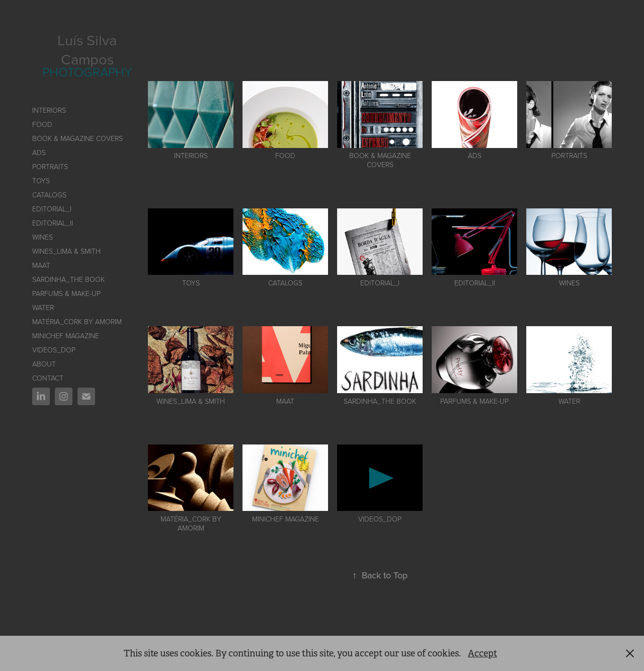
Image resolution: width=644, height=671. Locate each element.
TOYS (41, 180)
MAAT (41, 265)
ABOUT (44, 364)
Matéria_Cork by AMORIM (77, 321)
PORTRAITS (50, 166)
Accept (482, 653)
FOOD (42, 124)
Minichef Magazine (66, 335)
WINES (43, 237)
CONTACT (48, 378)
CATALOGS (49, 195)
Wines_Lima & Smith (66, 251)
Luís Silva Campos (89, 49)
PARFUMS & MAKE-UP (66, 293)
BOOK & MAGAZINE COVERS (77, 138)
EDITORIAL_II (53, 223)
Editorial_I (52, 209)
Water (43, 307)
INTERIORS (49, 110)
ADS (39, 152)
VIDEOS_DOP (54, 350)
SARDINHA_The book (68, 279)
